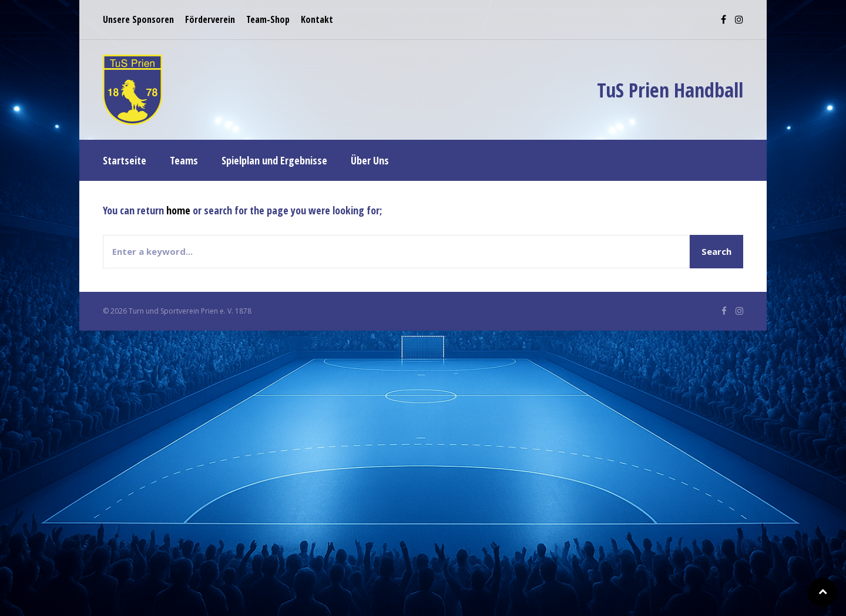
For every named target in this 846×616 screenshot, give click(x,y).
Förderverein (210, 19)
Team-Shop (268, 19)
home (178, 210)
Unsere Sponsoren (138, 19)
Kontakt (317, 19)
